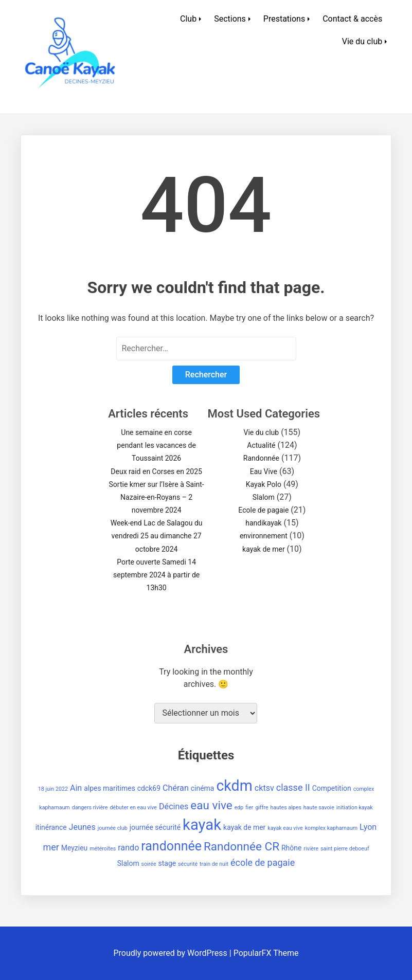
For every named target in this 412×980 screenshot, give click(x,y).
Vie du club (362, 41)
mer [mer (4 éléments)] (51, 847)
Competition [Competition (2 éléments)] (332, 788)
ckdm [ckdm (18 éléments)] (234, 786)
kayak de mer (264, 549)
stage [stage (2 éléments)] (167, 863)
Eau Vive (264, 471)
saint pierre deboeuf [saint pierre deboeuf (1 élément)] (345, 849)
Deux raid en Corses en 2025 (156, 471)
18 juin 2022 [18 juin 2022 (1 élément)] (53, 789)
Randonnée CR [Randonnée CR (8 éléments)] (241, 847)
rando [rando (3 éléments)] (128, 848)
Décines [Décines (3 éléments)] (174, 806)
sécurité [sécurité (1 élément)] (188, 864)
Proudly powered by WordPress (172, 953)
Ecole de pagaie (263, 510)
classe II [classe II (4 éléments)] (293, 787)
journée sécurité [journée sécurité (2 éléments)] (155, 827)
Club (188, 19)
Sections (230, 19)
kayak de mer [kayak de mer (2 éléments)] (244, 827)
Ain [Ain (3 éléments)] (76, 788)
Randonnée (261, 458)
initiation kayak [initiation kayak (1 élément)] (355, 807)
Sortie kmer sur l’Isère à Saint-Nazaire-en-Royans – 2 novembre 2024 (157, 497)
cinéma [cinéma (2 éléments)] (203, 788)
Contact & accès (352, 19)
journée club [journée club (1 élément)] (113, 828)
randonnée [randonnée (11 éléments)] (171, 846)
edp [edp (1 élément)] (239, 807)
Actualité (261, 445)
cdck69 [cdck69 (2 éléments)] (149, 788)
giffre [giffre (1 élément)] (262, 807)
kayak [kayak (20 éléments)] (202, 825)
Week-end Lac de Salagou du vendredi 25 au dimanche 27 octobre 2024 (157, 536)
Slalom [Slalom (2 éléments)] (128, 863)
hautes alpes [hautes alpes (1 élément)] (286, 807)
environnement (264, 536)
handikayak (263, 523)
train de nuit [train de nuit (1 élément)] (214, 864)
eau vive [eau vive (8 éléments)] (211, 805)
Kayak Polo (264, 484)
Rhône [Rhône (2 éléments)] (291, 848)
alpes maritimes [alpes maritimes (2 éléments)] (110, 788)
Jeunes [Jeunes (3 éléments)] (82, 827)
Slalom (264, 497)
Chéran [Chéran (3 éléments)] (176, 788)
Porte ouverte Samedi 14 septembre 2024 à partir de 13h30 (156, 575)
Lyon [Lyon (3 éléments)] (368, 827)
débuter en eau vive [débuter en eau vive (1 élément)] (133, 807)
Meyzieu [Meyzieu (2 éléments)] (75, 848)
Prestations (284, 19)
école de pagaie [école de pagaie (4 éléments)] (263, 863)
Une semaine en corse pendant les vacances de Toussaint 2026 (156, 445)
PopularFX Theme (266, 953)
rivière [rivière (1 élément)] (311, 849)
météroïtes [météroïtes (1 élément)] (103, 849)
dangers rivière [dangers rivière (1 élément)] (90, 807)
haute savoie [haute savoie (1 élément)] (319, 807)
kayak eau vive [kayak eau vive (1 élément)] (285, 828)
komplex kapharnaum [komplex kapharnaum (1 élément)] (331, 828)
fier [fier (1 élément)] (249, 807)
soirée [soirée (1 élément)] (149, 864)
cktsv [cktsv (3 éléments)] (264, 788)
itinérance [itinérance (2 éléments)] (51, 827)
